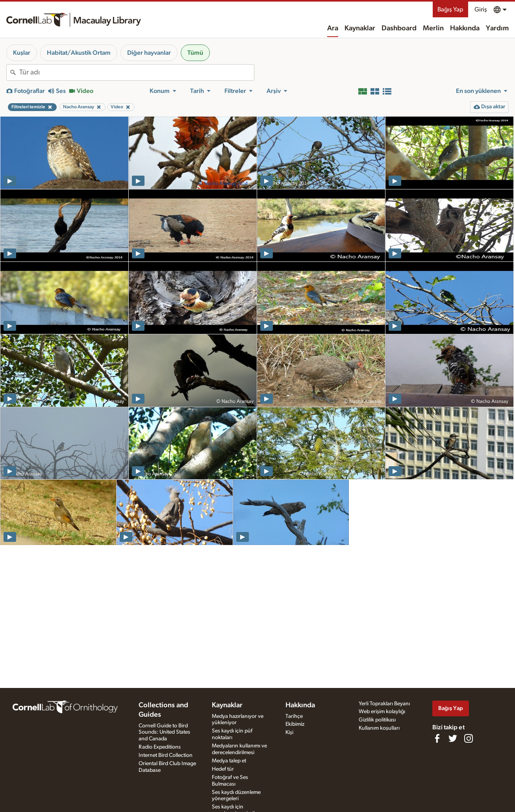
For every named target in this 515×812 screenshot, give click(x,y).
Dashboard (399, 28)
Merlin (433, 28)
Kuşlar (22, 53)
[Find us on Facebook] (437, 738)
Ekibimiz (295, 724)
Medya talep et (229, 761)
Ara (333, 28)
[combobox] (137, 72)
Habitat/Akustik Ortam (79, 53)
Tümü (195, 53)
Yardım (497, 28)
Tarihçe (294, 716)
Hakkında (465, 28)
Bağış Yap (450, 9)
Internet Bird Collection (166, 755)
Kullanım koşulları (379, 728)
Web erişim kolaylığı (382, 712)
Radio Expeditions (160, 747)
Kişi (289, 732)
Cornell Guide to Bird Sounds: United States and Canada (164, 732)
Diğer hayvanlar (149, 53)
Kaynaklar (360, 28)
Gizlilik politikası (377, 720)
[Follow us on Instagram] (469, 738)
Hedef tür (223, 769)
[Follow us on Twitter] (453, 738)
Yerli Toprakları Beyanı (384, 704)
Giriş (481, 9)
